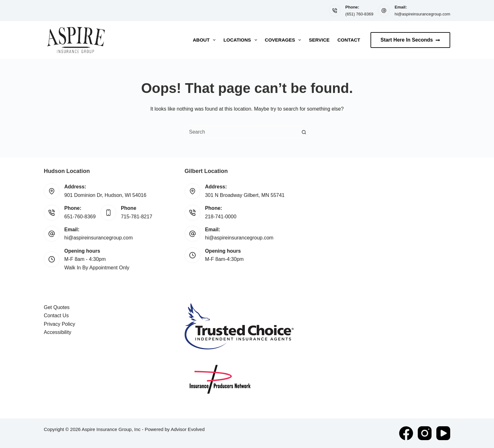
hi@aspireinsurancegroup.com (422, 14)
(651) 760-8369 (359, 14)
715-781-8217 (137, 217)
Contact (349, 40)
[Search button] (304, 132)
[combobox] (241, 132)
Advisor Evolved (188, 429)
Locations (241, 40)
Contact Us (56, 316)
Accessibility (57, 332)
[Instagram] (425, 433)
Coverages (284, 40)
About (205, 40)
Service (319, 40)
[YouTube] (443, 433)
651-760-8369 (80, 217)
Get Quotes (57, 307)
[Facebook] (406, 433)
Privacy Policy (60, 324)
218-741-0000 (221, 217)
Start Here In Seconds (410, 40)
